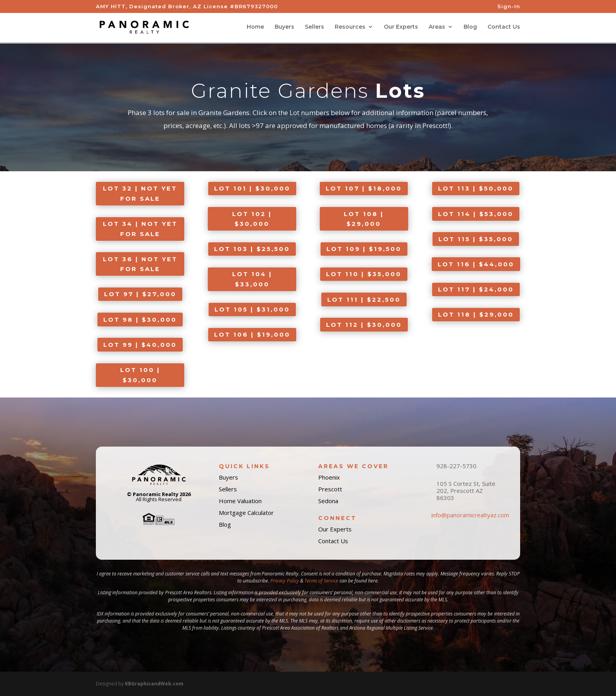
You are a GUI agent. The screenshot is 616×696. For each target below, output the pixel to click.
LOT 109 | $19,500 (364, 249)
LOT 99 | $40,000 (140, 345)
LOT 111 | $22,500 (364, 299)
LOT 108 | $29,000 (364, 219)
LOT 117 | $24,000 (476, 289)
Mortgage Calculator (246, 513)
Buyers (284, 28)
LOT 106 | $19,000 (252, 334)
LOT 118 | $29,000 (476, 314)
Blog (470, 28)
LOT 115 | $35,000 (476, 239)
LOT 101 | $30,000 (252, 188)
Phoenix (329, 477)
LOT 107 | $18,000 (364, 188)
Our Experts (401, 28)
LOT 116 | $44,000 (476, 264)
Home (255, 28)
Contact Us (504, 28)
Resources (350, 28)
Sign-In (509, 7)
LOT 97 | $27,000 (140, 294)
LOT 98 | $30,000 (140, 320)
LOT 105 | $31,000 (252, 309)
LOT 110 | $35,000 (364, 274)
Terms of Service (321, 581)
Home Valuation (240, 501)
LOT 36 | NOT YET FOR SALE (140, 264)
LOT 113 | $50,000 (476, 188)
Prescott (330, 489)
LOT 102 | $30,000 (252, 219)
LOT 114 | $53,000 (476, 214)
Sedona (328, 501)
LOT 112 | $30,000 (364, 325)
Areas (437, 28)
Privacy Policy (285, 581)
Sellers (314, 28)
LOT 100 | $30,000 (140, 375)
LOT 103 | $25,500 (252, 249)
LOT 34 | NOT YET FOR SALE (140, 229)
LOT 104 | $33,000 (252, 279)
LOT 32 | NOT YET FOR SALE (140, 193)
